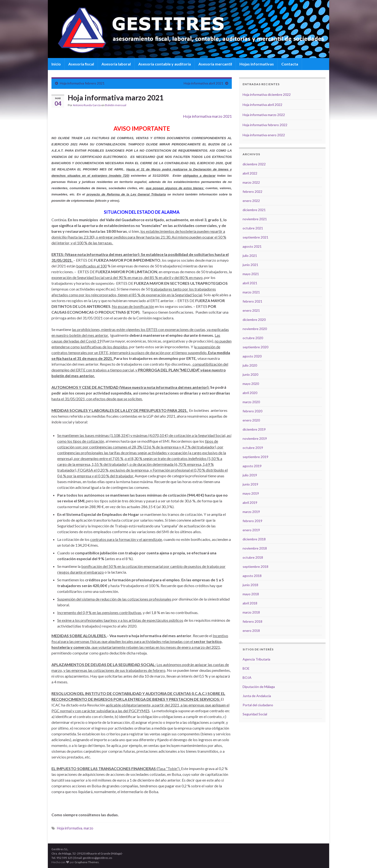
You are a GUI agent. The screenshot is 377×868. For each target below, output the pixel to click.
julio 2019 (250, 475)
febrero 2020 (252, 411)
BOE (246, 668)
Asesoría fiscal (81, 64)
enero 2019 (251, 530)
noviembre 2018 (255, 548)
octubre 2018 (253, 557)
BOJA (247, 677)
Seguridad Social (255, 714)
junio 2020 (250, 374)
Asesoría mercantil (215, 64)
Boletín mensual (116, 105)
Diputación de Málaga (259, 687)
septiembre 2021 (255, 237)
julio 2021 (250, 256)
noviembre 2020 (255, 329)
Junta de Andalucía (257, 696)
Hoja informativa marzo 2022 (264, 115)
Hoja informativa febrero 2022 (265, 125)
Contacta (290, 64)
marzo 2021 (251, 292)
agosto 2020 (252, 356)
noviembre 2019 (255, 438)
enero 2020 (251, 420)
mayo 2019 (251, 493)
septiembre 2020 (255, 347)
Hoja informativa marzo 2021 (207, 116)
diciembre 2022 (254, 164)
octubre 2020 (253, 338)
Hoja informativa (70, 828)
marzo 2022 (251, 182)
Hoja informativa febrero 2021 (82, 83)
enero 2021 (251, 310)
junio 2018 (250, 585)
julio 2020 (250, 365)
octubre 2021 (253, 228)
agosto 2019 (252, 466)
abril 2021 (250, 283)
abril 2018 (250, 603)
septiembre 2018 (255, 567)
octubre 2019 (253, 448)
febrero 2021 (252, 301)
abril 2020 (250, 393)
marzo (88, 828)
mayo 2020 (251, 384)
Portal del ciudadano (258, 705)
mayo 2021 (251, 274)
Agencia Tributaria (256, 659)
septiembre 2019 (255, 457)
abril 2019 (250, 502)
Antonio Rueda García (87, 105)
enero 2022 (251, 201)
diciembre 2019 (254, 429)
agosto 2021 (252, 246)
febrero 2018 (252, 621)
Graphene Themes (87, 862)
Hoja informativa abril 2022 (262, 105)
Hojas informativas (257, 64)
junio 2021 (250, 265)
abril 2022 (250, 173)
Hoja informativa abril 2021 (204, 83)
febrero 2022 (252, 191)
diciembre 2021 (254, 210)
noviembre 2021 (255, 219)
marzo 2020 (251, 402)
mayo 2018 (251, 594)
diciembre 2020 (254, 320)
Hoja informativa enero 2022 (264, 135)
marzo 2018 (251, 612)
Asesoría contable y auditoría (165, 64)
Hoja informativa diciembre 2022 (267, 94)
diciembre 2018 (254, 539)
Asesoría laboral (116, 64)
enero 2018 (251, 631)
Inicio (56, 64)
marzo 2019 (251, 512)
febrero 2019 (252, 521)
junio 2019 (250, 484)
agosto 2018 (252, 576)
